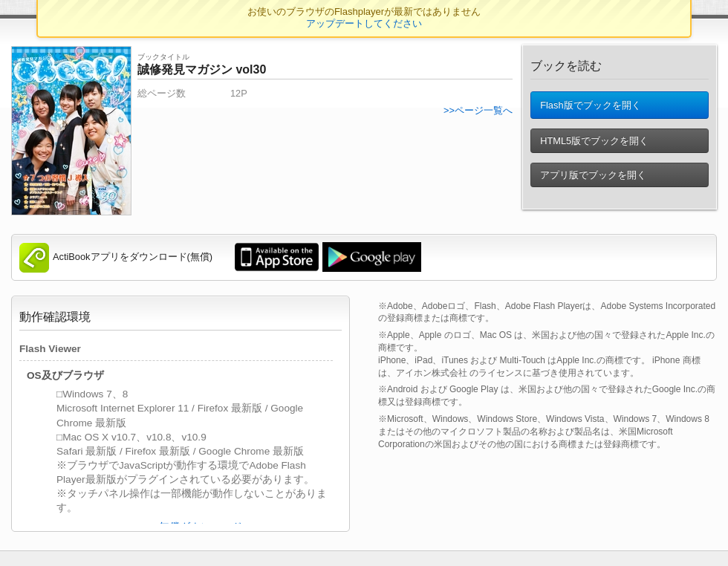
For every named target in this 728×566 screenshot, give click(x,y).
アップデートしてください (364, 23)
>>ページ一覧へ (478, 110)
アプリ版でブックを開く (593, 181)
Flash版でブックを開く (590, 108)
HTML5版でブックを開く (594, 147)
